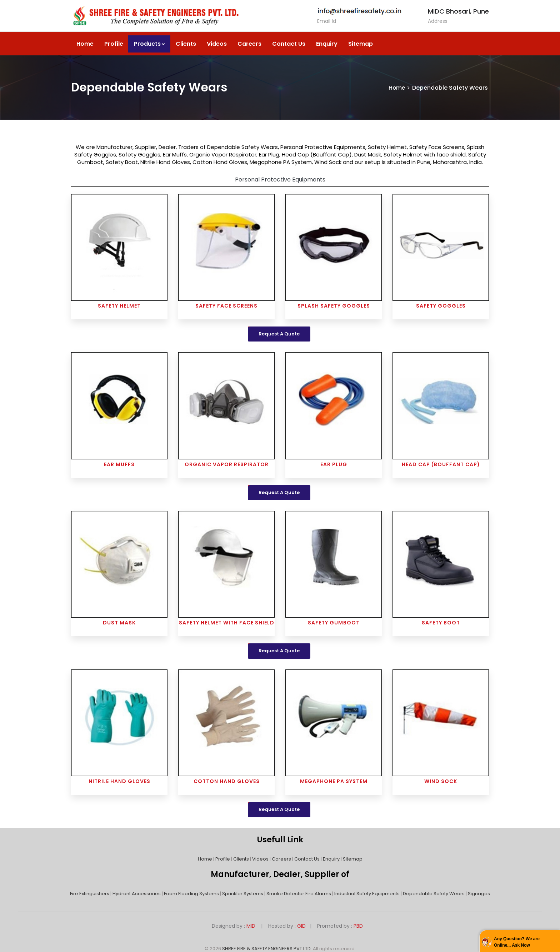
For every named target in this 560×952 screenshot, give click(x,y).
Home (85, 44)
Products (149, 44)
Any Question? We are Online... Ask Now (517, 942)
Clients (186, 44)
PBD (358, 926)
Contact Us (289, 44)
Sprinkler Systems (243, 894)
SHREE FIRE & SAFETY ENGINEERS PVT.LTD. (267, 949)
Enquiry (327, 44)
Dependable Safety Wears (434, 894)
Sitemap (361, 44)
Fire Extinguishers (90, 894)
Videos (217, 44)
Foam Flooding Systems (191, 894)
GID (301, 926)
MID (250, 926)
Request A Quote (279, 334)
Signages (479, 894)
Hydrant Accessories (137, 894)
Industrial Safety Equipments (367, 894)
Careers (249, 44)
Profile (114, 44)
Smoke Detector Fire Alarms (299, 894)
